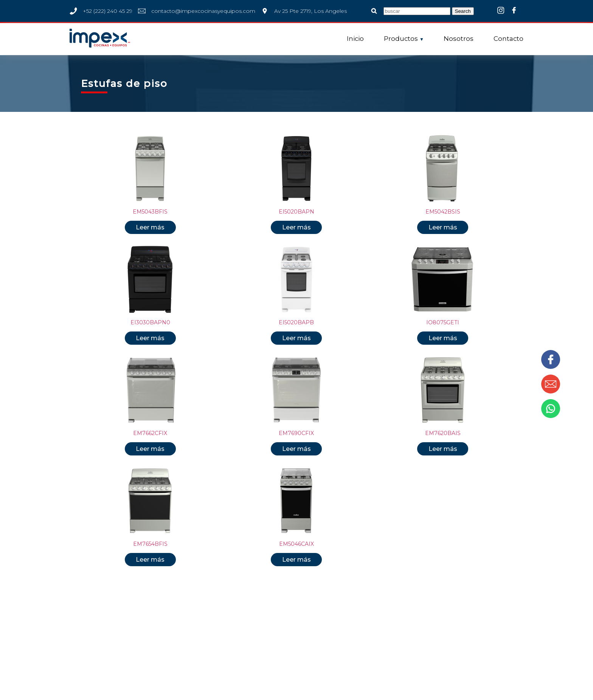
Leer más (150, 227)
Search (463, 11)
